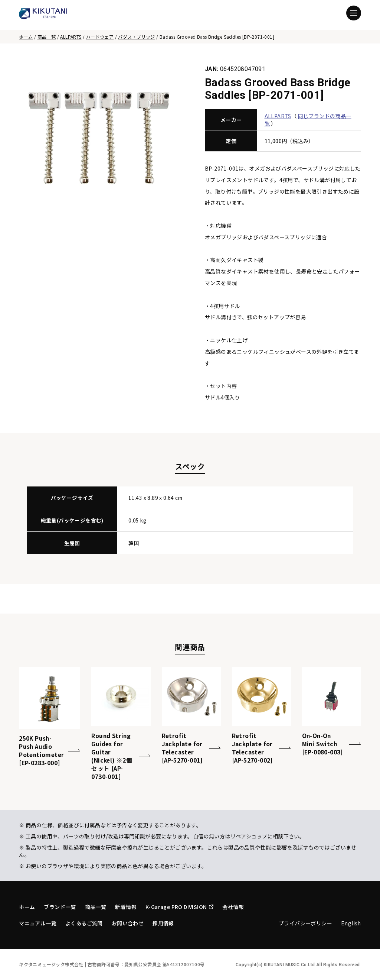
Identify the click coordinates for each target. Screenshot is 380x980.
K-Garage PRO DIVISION (179, 907)
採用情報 (163, 923)
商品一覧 (47, 37)
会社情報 (233, 907)
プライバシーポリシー (305, 923)
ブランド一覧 (60, 907)
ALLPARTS (71, 37)
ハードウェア (100, 37)
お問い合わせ (128, 923)
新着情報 (126, 907)
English (351, 923)
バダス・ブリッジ (136, 37)
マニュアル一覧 (38, 923)
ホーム (26, 37)
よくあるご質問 (84, 923)
